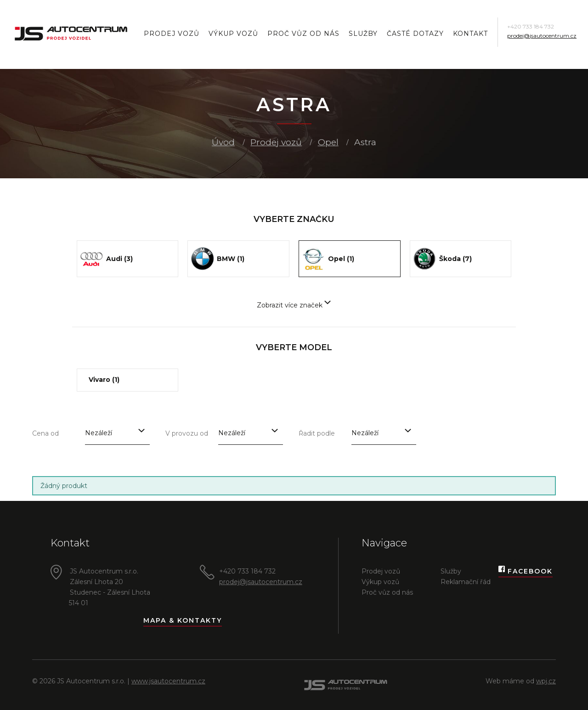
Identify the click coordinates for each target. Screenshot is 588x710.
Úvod (223, 142)
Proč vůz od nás (303, 34)
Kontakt (470, 34)
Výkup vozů (233, 34)
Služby (363, 34)
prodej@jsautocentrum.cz (542, 36)
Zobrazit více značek (294, 305)
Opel (328, 142)
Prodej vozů (172, 34)
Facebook (526, 571)
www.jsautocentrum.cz (168, 681)
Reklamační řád (466, 582)
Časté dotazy (415, 34)
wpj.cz (546, 681)
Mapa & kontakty (183, 620)
